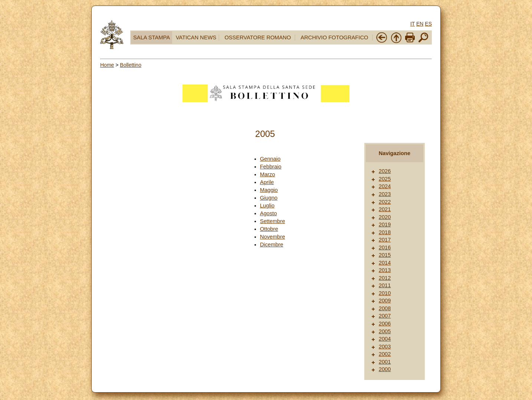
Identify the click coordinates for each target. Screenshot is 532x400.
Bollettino (131, 65)
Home (107, 65)
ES (428, 24)
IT (413, 24)
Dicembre (272, 245)
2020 (385, 217)
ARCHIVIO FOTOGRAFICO (334, 37)
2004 (385, 339)
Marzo (268, 174)
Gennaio (270, 159)
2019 (385, 224)
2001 (385, 362)
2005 (385, 331)
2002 (385, 354)
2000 (385, 369)
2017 (385, 240)
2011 (385, 285)
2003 (385, 347)
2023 (385, 194)
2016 (385, 247)
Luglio (267, 206)
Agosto (269, 213)
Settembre (273, 221)
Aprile (267, 182)
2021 (385, 209)
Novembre (273, 237)
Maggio (269, 190)
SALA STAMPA (152, 37)
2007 (385, 316)
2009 (385, 301)
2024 (385, 186)
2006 (385, 324)
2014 (385, 263)
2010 (385, 293)
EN (420, 24)
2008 (385, 308)
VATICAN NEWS (196, 37)
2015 (385, 255)
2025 (385, 179)
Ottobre (269, 229)
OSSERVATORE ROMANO (258, 37)
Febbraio (271, 167)
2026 (385, 171)
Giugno (269, 198)
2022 (385, 202)
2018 (385, 232)
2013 (385, 270)
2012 (385, 278)
